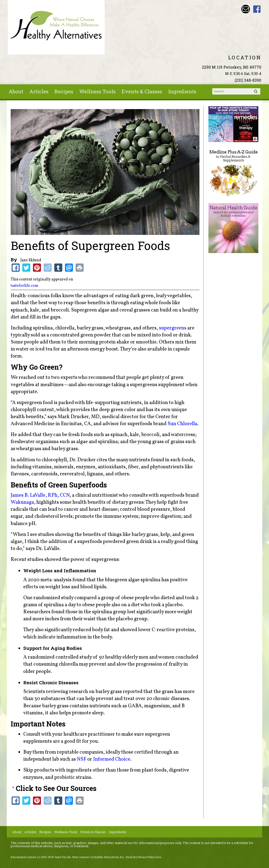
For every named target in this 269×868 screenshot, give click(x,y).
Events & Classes (142, 91)
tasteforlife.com (24, 286)
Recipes (64, 91)
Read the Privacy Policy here (144, 857)
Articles (39, 91)
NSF (82, 759)
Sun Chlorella (182, 424)
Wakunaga (22, 502)
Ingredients (182, 91)
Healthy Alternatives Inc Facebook (257, 9)
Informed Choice (112, 759)
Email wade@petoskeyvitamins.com (246, 9)
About (16, 91)
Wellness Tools (97, 91)
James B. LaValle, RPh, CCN (40, 495)
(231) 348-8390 (248, 80)
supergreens (173, 328)
